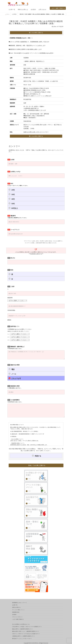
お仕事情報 (14, 14)
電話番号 (17, 217)
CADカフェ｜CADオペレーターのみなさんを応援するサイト (26, 634)
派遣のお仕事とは (16, 608)
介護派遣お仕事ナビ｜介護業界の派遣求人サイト (24, 636)
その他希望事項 (15, 401)
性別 (10, 270)
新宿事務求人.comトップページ (20, 603)
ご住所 (11, 286)
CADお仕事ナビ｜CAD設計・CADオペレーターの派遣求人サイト (27, 627)
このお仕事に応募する (36, 33)
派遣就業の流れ (16, 612)
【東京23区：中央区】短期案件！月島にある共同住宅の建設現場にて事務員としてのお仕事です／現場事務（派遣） (42, 14)
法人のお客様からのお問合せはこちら (21, 624)
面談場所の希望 (15, 387)
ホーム (7, 14)
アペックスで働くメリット (18, 610)
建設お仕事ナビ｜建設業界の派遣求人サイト (23, 629)
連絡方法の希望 (13, 365)
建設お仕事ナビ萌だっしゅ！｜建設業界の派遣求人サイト (26, 632)
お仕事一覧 (12, 9)
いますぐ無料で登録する (58, 8)
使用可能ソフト (13, 326)
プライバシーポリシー (17, 617)
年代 (18, 184)
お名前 (11, 160)
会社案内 (33, 9)
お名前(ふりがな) (14, 172)
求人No (11, 258)
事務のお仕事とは (23, 9)
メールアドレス (13, 230)
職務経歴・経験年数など (16, 347)
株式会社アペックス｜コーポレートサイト (22, 639)
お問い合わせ (42, 9)
